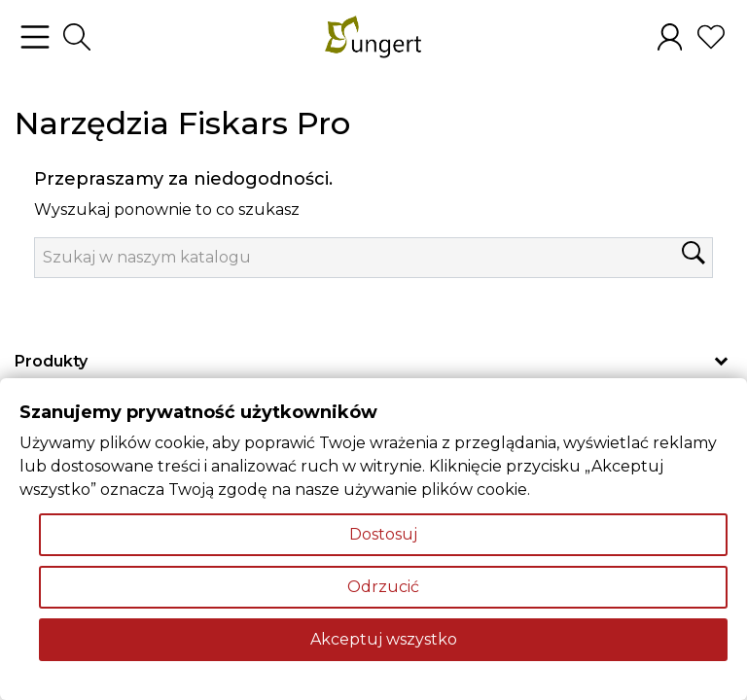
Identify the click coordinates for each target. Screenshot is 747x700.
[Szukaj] (373, 258)
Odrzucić (383, 587)
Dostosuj (383, 534)
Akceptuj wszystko (384, 639)
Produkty (51, 361)
